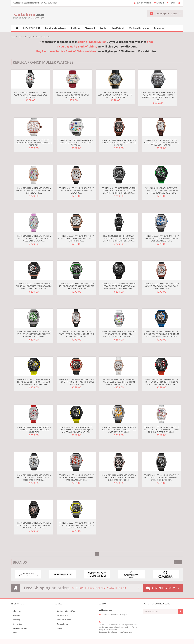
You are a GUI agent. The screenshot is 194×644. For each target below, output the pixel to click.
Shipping (17, 620)
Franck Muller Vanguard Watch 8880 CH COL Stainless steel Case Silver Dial (76, 143)
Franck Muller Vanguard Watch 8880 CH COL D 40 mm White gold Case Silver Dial (73, 95)
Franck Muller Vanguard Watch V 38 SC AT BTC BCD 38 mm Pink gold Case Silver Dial (161, 286)
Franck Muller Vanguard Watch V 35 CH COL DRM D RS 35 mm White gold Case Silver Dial (34, 238)
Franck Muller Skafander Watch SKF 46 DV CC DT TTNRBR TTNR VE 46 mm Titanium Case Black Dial (161, 190)
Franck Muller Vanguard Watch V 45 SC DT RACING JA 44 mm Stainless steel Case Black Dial (76, 525)
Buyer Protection (20, 628)
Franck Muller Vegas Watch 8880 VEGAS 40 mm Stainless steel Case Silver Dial (30, 95)
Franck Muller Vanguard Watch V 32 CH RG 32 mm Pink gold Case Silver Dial (34, 430)
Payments (17, 615)
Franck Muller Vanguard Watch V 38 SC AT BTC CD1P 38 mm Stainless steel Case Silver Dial (34, 478)
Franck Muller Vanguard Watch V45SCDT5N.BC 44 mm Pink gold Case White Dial (34, 143)
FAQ (15, 633)
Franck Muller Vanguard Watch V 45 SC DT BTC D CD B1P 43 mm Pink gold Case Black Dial (119, 478)
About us (17, 611)
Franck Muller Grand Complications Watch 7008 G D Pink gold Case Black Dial (115, 95)
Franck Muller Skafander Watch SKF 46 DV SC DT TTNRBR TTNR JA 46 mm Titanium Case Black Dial (119, 286)
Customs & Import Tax (66, 611)
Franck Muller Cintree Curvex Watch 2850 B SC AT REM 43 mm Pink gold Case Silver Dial (161, 143)
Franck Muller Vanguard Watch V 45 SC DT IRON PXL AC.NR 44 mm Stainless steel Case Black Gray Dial (158, 96)
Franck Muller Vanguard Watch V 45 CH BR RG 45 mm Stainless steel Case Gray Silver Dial (76, 478)
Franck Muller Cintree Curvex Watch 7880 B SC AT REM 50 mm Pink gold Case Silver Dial (76, 334)
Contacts (61, 628)
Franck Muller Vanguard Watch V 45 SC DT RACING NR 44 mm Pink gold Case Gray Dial (76, 238)
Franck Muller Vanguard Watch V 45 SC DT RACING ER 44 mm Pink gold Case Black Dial (76, 382)
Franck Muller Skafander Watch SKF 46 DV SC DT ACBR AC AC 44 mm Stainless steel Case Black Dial (119, 190)
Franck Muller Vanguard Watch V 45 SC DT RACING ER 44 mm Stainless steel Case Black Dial (76, 286)
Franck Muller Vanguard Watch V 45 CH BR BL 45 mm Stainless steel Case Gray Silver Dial (161, 238)
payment (160, 3)
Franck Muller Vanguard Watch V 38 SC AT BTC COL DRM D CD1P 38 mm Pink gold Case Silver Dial (161, 430)
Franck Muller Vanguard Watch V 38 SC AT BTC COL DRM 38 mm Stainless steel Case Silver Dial (119, 334)
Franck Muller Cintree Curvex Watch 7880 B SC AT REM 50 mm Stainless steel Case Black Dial (119, 238)
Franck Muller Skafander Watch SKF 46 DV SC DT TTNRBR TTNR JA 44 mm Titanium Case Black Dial (76, 430)
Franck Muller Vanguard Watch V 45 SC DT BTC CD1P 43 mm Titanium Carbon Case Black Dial (34, 525)
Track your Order (64, 620)
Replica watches (144, 3)
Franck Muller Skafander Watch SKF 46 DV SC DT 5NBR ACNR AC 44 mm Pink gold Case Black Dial (34, 286)
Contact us (159, 28)
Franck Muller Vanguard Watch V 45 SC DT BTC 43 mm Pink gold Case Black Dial (119, 143)
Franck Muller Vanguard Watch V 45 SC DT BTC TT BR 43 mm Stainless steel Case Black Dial (161, 478)
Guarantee (17, 624)
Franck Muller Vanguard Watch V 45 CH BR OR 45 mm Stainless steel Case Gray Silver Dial (119, 430)
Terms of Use (62, 615)
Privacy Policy (63, 624)
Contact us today (163, 588)
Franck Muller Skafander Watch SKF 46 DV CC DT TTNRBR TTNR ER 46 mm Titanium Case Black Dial (161, 382)
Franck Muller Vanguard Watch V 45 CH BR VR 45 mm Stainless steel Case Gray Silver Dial (34, 334)
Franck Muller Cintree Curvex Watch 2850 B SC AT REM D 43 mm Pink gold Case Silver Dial (119, 382)
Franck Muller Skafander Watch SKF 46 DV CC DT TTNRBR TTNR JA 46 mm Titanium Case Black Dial (34, 382)
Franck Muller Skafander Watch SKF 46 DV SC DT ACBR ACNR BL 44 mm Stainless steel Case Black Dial (161, 334)
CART (173, 3)
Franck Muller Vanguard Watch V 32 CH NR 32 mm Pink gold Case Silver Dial (76, 190)
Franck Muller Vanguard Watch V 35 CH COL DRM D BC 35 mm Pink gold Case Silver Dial (34, 190)
